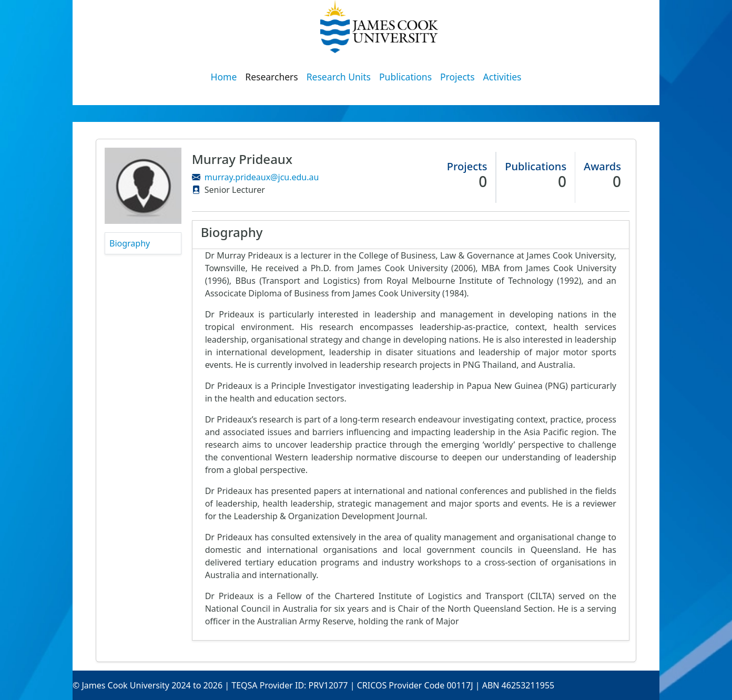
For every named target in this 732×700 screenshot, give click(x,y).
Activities (502, 77)
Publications (405, 77)
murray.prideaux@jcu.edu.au (262, 177)
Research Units (339, 77)
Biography (130, 243)
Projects (457, 77)
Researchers (271, 77)
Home (224, 77)
